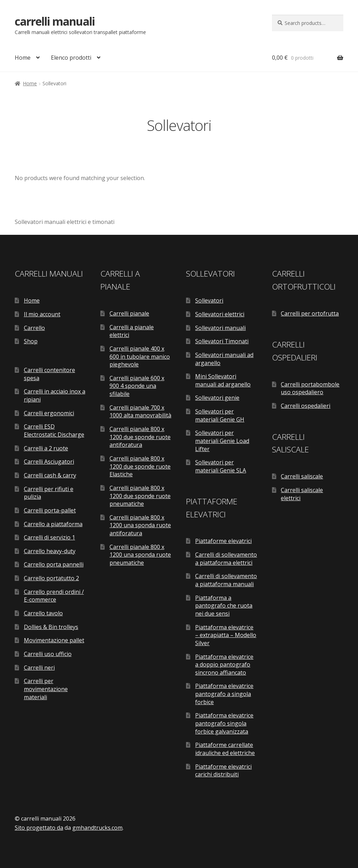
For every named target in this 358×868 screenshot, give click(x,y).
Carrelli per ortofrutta (310, 313)
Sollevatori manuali (220, 328)
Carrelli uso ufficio (48, 654)
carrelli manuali (55, 21)
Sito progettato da (39, 828)
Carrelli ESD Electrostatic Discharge (54, 430)
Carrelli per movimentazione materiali (46, 689)
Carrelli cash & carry (50, 475)
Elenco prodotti (71, 58)
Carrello (34, 328)
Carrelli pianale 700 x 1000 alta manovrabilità (140, 412)
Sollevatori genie (217, 398)
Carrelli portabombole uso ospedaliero (310, 388)
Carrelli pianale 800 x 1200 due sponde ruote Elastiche (140, 466)
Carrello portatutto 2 (51, 578)
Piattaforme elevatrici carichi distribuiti (223, 771)
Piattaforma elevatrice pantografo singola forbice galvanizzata (224, 723)
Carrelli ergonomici (49, 413)
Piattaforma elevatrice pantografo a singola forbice (224, 694)
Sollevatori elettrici (220, 314)
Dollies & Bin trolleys (51, 627)
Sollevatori (209, 300)
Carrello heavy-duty (50, 551)
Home (23, 58)
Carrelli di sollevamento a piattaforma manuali (226, 580)
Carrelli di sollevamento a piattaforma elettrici (226, 559)
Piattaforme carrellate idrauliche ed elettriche (225, 749)
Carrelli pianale (129, 313)
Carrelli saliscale (302, 476)
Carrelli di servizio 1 (49, 537)
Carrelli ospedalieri (306, 406)
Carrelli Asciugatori (49, 462)
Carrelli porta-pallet (50, 510)
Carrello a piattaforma (53, 524)
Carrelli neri (39, 668)
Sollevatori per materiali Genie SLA (221, 466)
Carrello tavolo (43, 613)
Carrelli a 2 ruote (46, 448)
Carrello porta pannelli (54, 564)
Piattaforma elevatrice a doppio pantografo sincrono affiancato (224, 665)
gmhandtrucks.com (97, 828)
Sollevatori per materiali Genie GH (220, 415)
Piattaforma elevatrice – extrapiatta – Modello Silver (226, 635)
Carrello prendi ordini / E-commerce (54, 596)
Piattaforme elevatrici (223, 541)
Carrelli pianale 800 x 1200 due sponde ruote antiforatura (140, 437)
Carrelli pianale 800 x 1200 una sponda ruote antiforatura (140, 525)
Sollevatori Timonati (222, 341)
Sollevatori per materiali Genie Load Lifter (222, 441)
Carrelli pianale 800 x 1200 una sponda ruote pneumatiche (140, 555)
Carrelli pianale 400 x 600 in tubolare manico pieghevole (140, 356)
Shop (31, 341)
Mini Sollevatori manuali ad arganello (223, 380)
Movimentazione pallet (54, 640)
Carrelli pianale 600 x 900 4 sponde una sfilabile (137, 386)
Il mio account (42, 314)
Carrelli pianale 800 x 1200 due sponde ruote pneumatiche (140, 496)
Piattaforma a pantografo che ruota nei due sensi (224, 606)
